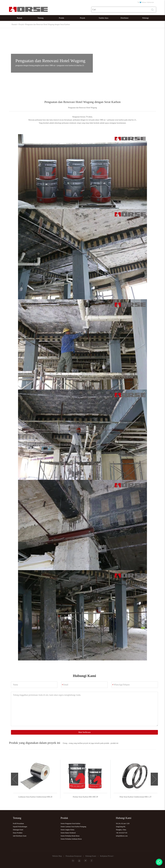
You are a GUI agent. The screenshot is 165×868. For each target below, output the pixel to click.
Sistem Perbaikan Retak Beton (70, 836)
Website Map (57, 856)
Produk (61, 18)
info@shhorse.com (122, 836)
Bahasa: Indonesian (146, 2)
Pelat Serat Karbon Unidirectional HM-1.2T (140, 797)
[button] (15, 779)
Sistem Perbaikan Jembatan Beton (71, 839)
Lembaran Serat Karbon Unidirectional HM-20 (40, 797)
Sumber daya (103, 18)
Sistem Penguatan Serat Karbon (70, 823)
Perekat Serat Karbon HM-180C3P (90, 797)
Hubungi (145, 18)
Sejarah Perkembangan (20, 827)
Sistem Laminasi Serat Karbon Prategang (73, 827)
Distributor (124, 18)
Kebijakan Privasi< (107, 856)
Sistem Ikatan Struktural (68, 833)
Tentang (41, 18)
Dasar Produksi (18, 833)
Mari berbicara (84, 732)
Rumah (19, 18)
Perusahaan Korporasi (74, 856)
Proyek (82, 18)
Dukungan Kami (18, 830)
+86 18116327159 (121, 833)
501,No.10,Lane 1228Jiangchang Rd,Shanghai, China (123, 827)
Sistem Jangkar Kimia (67, 830)
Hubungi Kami (91, 856)
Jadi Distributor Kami (20, 836)
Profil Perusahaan (18, 823)
